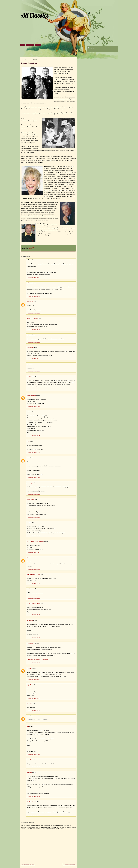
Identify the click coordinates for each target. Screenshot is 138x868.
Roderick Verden (31, 802)
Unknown (29, 668)
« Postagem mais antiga (69, 864)
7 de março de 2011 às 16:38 (33, 278)
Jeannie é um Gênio (29, 63)
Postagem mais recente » (28, 864)
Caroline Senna (31, 589)
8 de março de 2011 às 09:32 (33, 553)
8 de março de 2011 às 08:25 (33, 436)
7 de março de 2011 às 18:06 (33, 330)
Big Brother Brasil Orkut (33, 604)
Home (23, 45)
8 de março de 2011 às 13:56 (33, 663)
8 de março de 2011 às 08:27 (33, 452)
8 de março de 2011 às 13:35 (33, 638)
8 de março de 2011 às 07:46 (33, 390)
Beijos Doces (30, 685)
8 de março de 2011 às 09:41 (33, 569)
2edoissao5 (30, 704)
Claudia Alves (30, 347)
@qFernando (30, 376)
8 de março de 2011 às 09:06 (33, 494)
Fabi (28, 364)
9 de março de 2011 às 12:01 (33, 767)
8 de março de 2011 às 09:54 (33, 584)
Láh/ (28, 726)
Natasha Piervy (31, 643)
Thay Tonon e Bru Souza (33, 574)
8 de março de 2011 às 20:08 (33, 698)
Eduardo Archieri (31, 395)
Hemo (28, 716)
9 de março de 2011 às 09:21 (33, 755)
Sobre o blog (30, 45)
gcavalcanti (30, 620)
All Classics (35, 15)
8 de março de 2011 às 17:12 (33, 679)
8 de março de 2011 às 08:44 (33, 478)
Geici (28, 441)
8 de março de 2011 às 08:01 (33, 407)
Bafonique (29, 522)
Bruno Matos (30, 760)
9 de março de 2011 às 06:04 (33, 711)
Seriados (30, 248)
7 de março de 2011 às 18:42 (33, 359)
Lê (27, 558)
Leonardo (29, 772)
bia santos (29, 335)
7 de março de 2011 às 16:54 (33, 296)
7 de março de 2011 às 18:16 (33, 342)
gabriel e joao (30, 483)
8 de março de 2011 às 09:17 (33, 517)
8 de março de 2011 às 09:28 (33, 536)
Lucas (28, 458)
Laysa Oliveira (31, 499)
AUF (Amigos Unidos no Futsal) (35, 541)
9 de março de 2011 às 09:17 (33, 721)
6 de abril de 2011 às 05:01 (33, 815)
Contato (38, 45)
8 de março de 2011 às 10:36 (33, 598)
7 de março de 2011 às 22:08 (33, 371)
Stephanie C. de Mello (32, 318)
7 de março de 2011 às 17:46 (33, 313)
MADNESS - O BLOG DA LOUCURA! (38, 660)
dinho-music (30, 283)
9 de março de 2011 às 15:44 (33, 796)
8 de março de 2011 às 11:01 (33, 615)
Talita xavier (30, 302)
